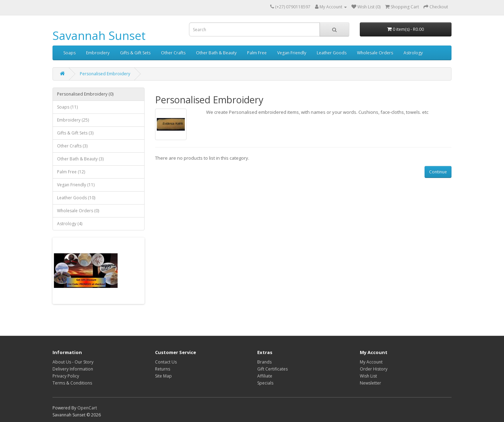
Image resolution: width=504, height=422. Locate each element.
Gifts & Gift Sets (135, 53)
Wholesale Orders (375, 53)
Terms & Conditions (72, 383)
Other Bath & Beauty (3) (80, 159)
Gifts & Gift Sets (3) (75, 133)
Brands (264, 362)
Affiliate (265, 376)
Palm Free (257, 53)
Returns (163, 369)
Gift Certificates (272, 369)
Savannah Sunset (99, 36)
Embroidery (98, 53)
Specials (265, 383)
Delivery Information (73, 369)
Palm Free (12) (71, 172)
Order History (374, 369)
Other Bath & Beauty (216, 53)
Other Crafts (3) (72, 146)
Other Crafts (173, 53)
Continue (438, 172)
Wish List (368, 376)
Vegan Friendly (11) (76, 185)
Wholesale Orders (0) (78, 211)
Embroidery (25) (73, 120)
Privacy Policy (66, 376)
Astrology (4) (70, 224)
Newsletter (370, 383)
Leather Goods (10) (76, 198)
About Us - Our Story (73, 362)
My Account (371, 362)
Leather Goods (332, 53)
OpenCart (87, 408)
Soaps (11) (67, 107)
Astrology (413, 53)
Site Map (163, 376)
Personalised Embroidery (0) (85, 94)
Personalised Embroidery (105, 74)
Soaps (69, 53)
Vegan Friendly (292, 53)
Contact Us (166, 362)
